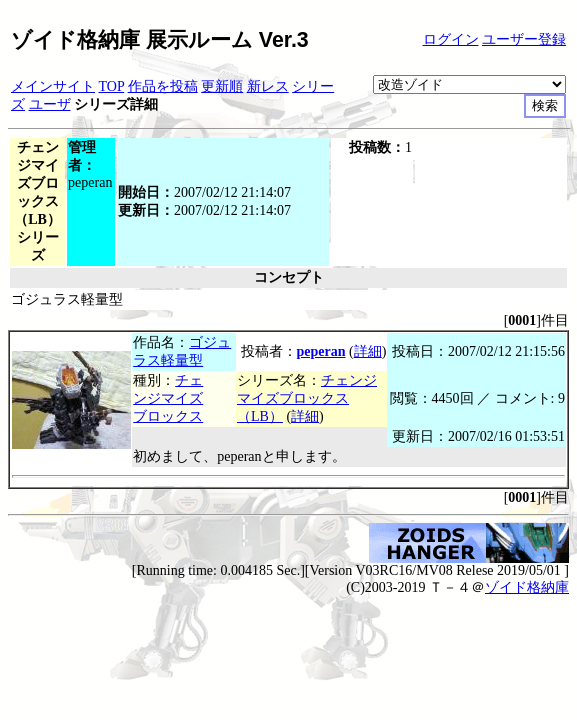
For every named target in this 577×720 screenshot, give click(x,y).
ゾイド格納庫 (527, 587)
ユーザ (50, 104)
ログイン (451, 39)
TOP (112, 86)
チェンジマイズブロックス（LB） (307, 398)
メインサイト (53, 86)
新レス (268, 86)
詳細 (368, 351)
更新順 (222, 86)
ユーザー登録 (524, 39)
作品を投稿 (163, 86)
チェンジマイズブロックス (168, 398)
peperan (321, 351)
